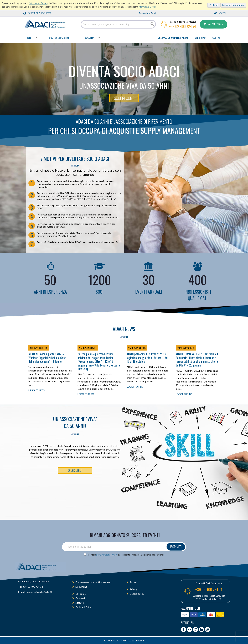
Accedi (220, 13)
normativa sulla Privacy (107, 555)
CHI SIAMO (200, 37)
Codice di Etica (83, 607)
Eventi (30, 37)
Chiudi (215, 5)
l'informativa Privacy (38, 3)
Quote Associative (59, 37)
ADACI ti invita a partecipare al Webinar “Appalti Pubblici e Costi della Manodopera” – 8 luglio (47, 358)
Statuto (80, 603)
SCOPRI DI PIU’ (75, 470)
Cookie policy (137, 594)
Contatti (80, 598)
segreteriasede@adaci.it (40, 592)
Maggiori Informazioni (233, 5)
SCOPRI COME (124, 98)
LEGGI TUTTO (37, 390)
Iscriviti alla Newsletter (37, 13)
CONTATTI (217, 37)
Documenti (90, 37)
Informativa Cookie (147, 7)
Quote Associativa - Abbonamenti (94, 582)
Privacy (134, 589)
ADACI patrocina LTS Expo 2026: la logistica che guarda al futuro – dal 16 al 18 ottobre (147, 358)
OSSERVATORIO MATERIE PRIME (173, 37)
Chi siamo (81, 594)
